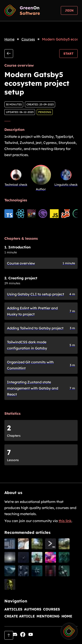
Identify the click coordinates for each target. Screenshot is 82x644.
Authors (33, 609)
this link (65, 521)
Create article (20, 616)
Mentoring (48, 616)
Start (68, 54)
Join (69, 10)
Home (9, 39)
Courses (28, 39)
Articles (13, 609)
